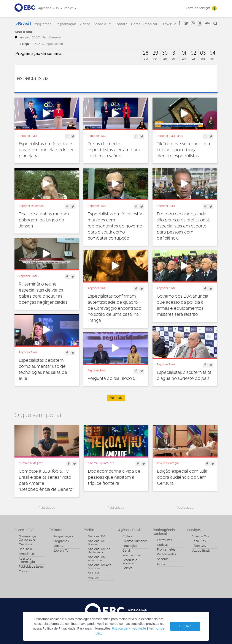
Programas (43, 24)
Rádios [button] (70, 8)
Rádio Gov (199, 546)
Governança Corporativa (27, 538)
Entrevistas (164, 540)
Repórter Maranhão (31, 206)
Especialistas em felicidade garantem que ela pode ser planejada (46, 150)
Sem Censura (52, 37)
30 (165, 53)
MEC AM (94, 578)
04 (212, 53)
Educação (130, 546)
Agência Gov (201, 537)
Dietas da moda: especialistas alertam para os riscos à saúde (114, 150)
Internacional (132, 556)
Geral (126, 551)
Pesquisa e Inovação (130, 562)
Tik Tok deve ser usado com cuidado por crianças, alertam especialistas (184, 150)
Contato (121, 24)
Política (128, 568)
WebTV (171, 24)
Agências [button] (46, 8)
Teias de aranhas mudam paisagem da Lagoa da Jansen (44, 220)
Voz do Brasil (201, 551)
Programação (65, 24)
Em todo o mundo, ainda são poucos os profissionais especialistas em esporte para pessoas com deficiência (184, 226)
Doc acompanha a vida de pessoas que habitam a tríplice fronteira (114, 477)
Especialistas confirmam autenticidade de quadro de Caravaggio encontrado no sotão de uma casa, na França (114, 308)
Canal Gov (199, 541)
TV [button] (59, 8)
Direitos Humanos (135, 541)
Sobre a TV (103, 24)
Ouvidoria (26, 545)
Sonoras (163, 559)
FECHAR (185, 626)
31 (174, 53)
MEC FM (93, 573)
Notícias (163, 545)
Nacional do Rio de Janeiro (99, 551)
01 (184, 53)
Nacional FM (96, 537)
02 (193, 53)
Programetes (166, 550)
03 (203, 53)
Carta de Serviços (198, 8)
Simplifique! (27, 554)
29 (155, 53)
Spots (161, 564)
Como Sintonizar (144, 24)
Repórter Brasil (28, 136)
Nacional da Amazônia (96, 559)
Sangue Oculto (53, 44)
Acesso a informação (27, 560)
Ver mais (116, 398)
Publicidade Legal (31, 567)
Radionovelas (166, 554)
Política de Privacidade (129, 629)
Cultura (128, 537)
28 (146, 53)
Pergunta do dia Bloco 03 (113, 379)
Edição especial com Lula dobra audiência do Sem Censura (182, 477)
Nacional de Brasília (96, 543)
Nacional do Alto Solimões (100, 567)
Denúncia (25, 549)
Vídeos (85, 24)
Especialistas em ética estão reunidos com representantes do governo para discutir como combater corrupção (116, 226)
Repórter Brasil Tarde (170, 136)
